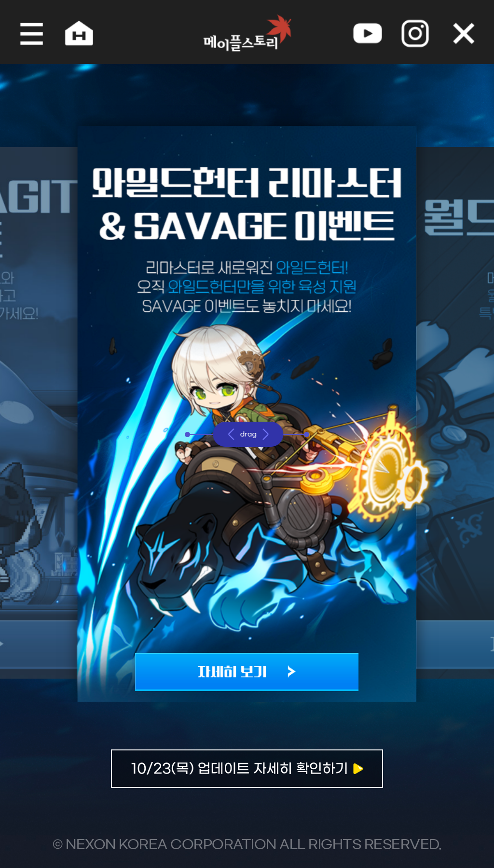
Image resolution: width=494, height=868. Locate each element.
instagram (420, 32)
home (74, 32)
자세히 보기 (247, 666)
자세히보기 (247, 777)
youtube (370, 32)
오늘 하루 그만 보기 (469, 32)
